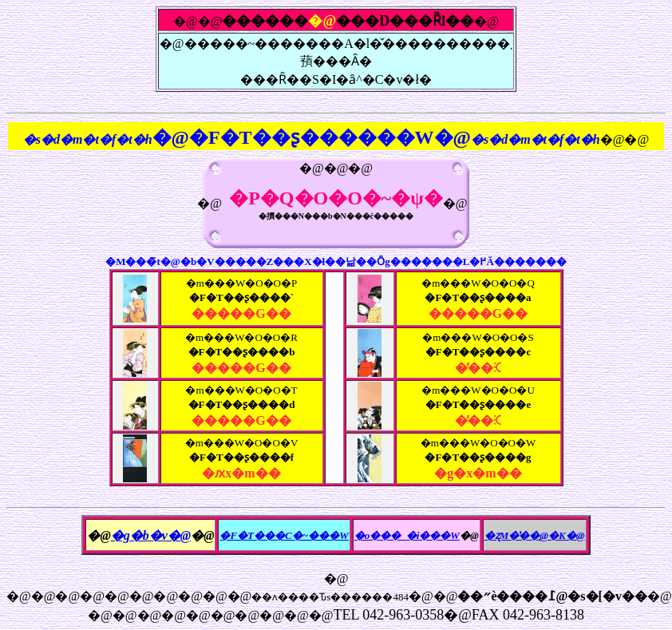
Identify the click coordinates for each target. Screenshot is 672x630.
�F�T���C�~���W (284, 535)
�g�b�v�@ (151, 535)
